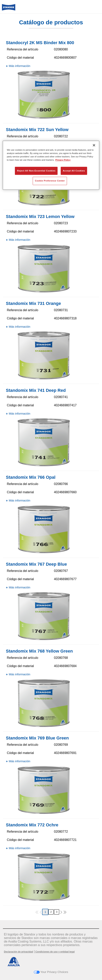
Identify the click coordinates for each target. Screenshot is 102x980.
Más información (20, 66)
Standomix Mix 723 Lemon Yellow (40, 217)
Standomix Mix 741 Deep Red (36, 390)
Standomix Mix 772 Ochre (32, 825)
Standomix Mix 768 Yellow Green (39, 651)
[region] (51, 165)
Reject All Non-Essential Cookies (36, 171)
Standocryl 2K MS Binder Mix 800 (40, 43)
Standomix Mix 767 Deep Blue (36, 564)
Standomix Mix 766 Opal (31, 477)
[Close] (94, 145)
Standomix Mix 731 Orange (33, 303)
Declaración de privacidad (19, 952)
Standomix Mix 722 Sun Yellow (37, 130)
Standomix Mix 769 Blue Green (37, 738)
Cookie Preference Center (50, 181)
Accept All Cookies (74, 171)
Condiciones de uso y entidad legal (55, 952)
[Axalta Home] (9, 9)
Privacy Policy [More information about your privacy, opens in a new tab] (63, 160)
